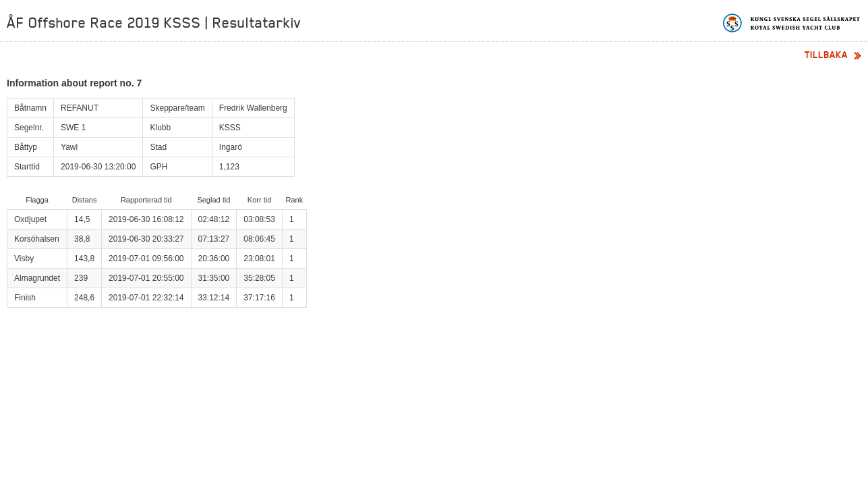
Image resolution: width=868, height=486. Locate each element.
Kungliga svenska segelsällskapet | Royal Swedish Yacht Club (792, 23)
